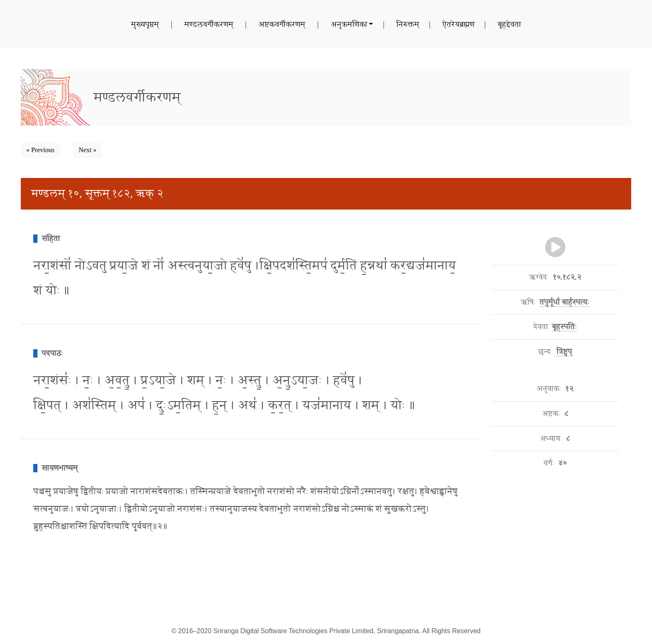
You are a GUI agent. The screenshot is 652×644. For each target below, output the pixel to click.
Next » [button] (88, 150)
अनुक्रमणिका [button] (349, 24)
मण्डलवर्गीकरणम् (209, 24)
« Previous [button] (40, 150)
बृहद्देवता (509, 24)
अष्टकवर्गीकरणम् (282, 24)
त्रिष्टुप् (564, 352)
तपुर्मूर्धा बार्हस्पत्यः (564, 302)
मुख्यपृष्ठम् (145, 24)
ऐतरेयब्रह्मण (458, 24)
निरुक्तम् (408, 24)
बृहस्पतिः (564, 327)
